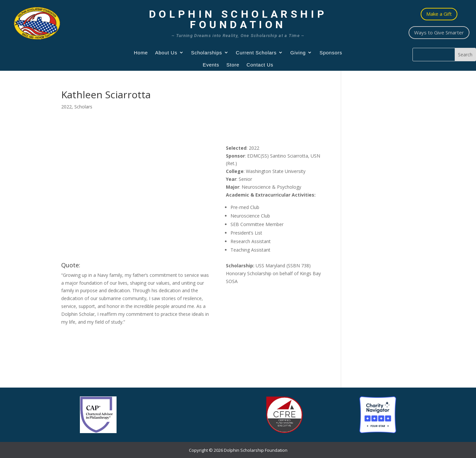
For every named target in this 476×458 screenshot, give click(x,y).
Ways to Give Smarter (439, 32)
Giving (298, 53)
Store (233, 65)
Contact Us (260, 65)
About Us (166, 53)
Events (211, 65)
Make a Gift (439, 14)
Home (141, 53)
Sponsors (331, 53)
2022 (66, 107)
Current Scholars (256, 53)
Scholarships (206, 53)
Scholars (83, 107)
